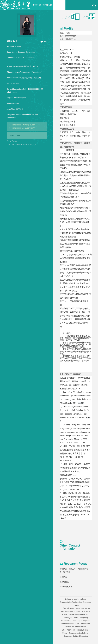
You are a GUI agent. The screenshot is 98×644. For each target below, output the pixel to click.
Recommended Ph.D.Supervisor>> (23, 125)
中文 (68, 17)
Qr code (86, 17)
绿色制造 (63, 577)
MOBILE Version (16, 135)
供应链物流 (64, 582)
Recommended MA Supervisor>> (22, 128)
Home (63, 18)
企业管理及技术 (66, 587)
